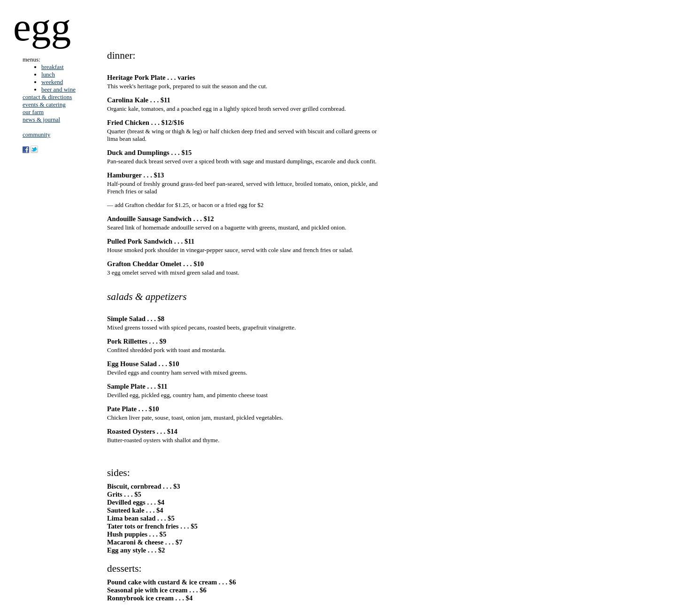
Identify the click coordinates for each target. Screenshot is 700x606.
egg (42, 27)
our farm (33, 112)
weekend (52, 82)
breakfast (53, 67)
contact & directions (47, 97)
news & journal (41, 119)
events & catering (44, 104)
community (36, 134)
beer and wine (58, 89)
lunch (48, 74)
